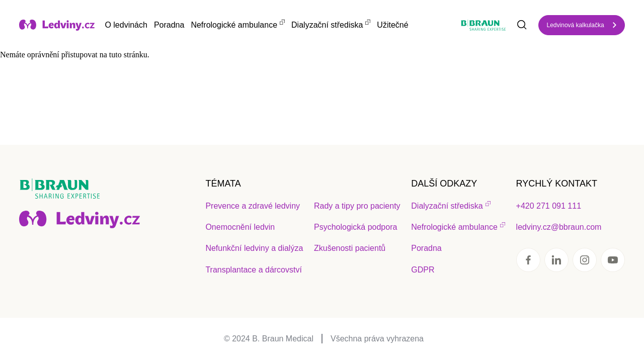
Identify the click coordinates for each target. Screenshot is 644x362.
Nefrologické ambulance (234, 25)
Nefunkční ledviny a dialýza (254, 248)
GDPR (423, 270)
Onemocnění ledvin (240, 227)
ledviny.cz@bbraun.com (559, 227)
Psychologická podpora (355, 227)
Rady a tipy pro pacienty (357, 206)
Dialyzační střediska (327, 25)
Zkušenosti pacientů (350, 248)
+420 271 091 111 (549, 206)
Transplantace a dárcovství (254, 270)
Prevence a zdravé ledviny (253, 206)
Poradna (169, 25)
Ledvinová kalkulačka (576, 25)
